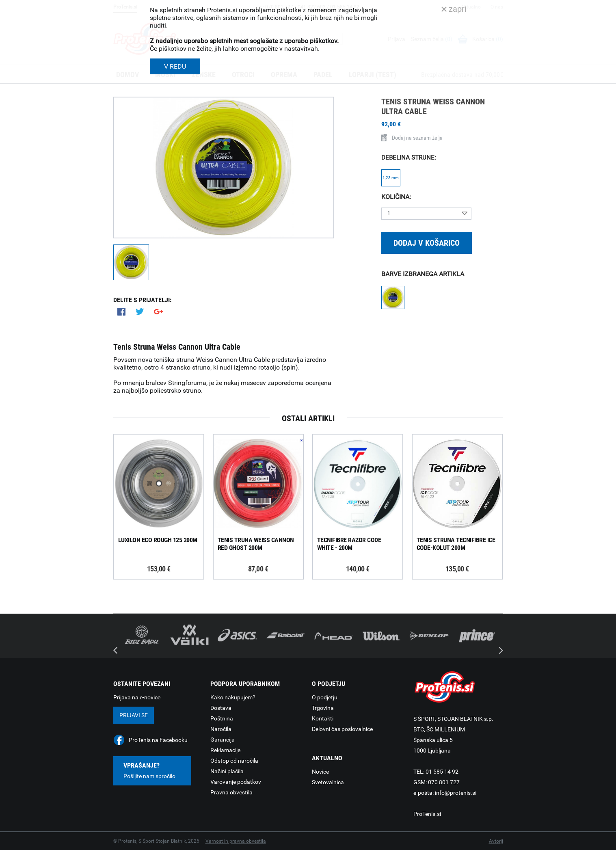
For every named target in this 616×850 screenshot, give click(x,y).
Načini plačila (227, 771)
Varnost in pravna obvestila (236, 841)
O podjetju (325, 697)
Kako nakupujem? (233, 697)
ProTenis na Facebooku (158, 740)
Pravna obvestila (231, 792)
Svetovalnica (328, 782)
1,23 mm (391, 178)
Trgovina (323, 708)
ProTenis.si (427, 814)
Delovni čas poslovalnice (342, 729)
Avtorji (496, 841)
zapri (454, 9)
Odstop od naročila (234, 761)
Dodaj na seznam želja (412, 138)
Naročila (221, 729)
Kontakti (323, 718)
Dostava (221, 708)
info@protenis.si (456, 793)
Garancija (223, 740)
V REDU (175, 66)
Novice (320, 772)
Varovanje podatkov (236, 782)
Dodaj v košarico (427, 243)
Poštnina (222, 718)
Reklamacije (225, 750)
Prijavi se (134, 715)
